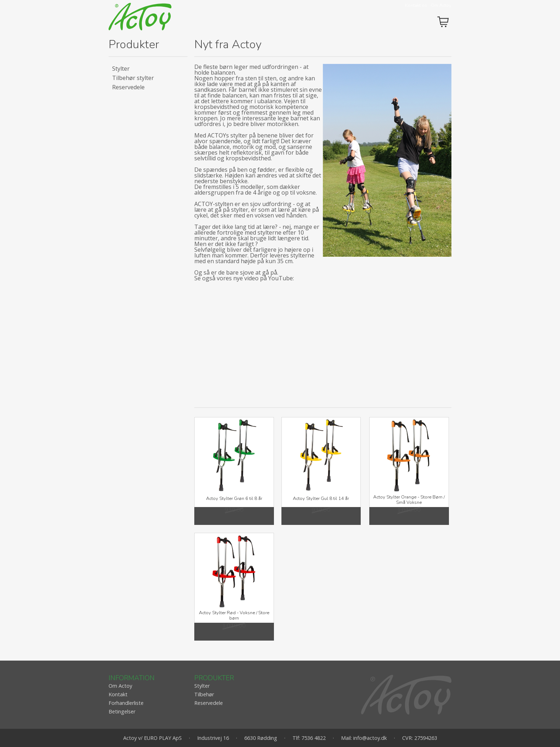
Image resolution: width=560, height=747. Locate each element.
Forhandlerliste (126, 703)
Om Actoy (441, 5)
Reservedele (128, 87)
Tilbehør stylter (133, 78)
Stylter (121, 69)
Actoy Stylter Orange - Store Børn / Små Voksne (409, 500)
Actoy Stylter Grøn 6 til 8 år (234, 498)
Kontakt (118, 694)
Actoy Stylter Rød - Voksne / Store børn (234, 615)
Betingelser (122, 711)
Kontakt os (416, 5)
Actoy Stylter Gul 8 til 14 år (321, 498)
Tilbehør (204, 694)
